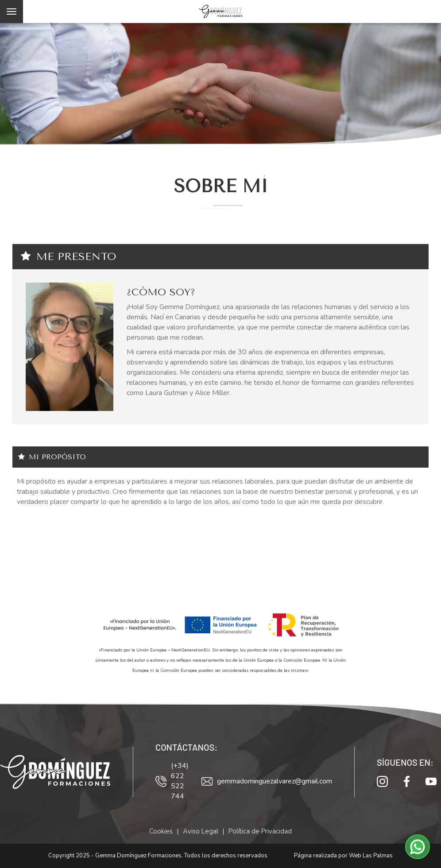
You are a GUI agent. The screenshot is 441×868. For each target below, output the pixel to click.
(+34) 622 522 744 (172, 781)
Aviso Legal (201, 831)
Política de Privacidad (260, 831)
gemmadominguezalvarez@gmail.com (267, 781)
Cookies (161, 831)
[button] (418, 847)
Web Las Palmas (371, 856)
